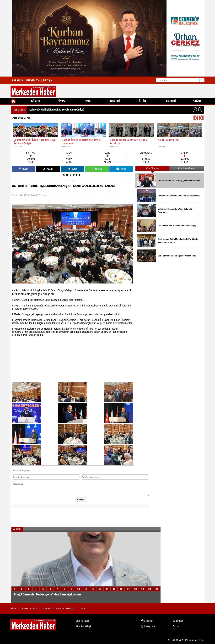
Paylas (24, 169)
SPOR (88, 101)
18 (135, 589)
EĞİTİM (142, 101)
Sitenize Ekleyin (84, 626)
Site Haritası (82, 621)
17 (128, 589)
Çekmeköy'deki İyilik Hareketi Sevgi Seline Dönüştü (57, 110)
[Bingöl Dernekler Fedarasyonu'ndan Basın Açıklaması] (86, 567)
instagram (148, 626)
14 (107, 589)
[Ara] (202, 80)
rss (176, 626)
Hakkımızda (33, 80)
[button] (195, 110)
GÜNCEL (36, 101)
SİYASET (63, 101)
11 (86, 589)
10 (79, 589)
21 (157, 589)
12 (93, 589)
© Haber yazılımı (186, 640)
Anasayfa (18, 80)
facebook (147, 621)
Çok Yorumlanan (187, 168)
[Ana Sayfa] (13, 101)
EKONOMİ (114, 101)
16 (121, 589)
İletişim (48, 80)
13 (100, 589)
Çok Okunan (152, 168)
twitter (178, 621)
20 (150, 589)
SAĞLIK (197, 101)
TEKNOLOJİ (169, 101)
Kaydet (81, 500)
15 (114, 589)
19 (143, 589)
